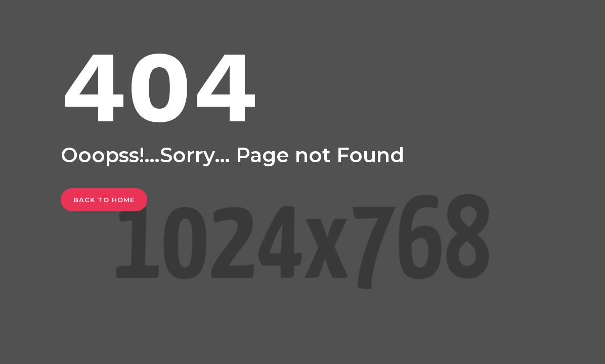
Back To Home (104, 200)
